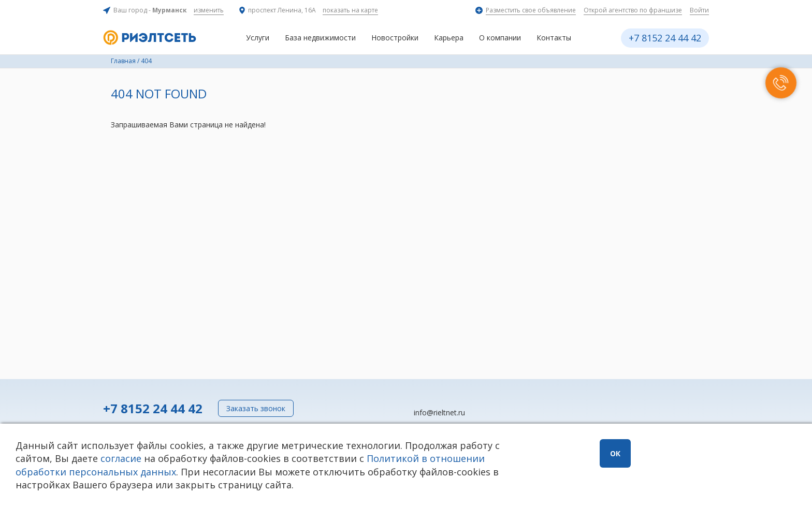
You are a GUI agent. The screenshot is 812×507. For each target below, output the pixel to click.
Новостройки (395, 38)
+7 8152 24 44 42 (665, 38)
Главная (123, 61)
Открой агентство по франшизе (633, 10)
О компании (500, 38)
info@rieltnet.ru (439, 412)
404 (146, 61)
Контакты (554, 38)
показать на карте (350, 10)
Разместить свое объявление (531, 10)
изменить (209, 10)
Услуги (258, 38)
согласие (121, 458)
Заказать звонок (256, 408)
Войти (699, 10)
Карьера (449, 38)
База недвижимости (320, 38)
